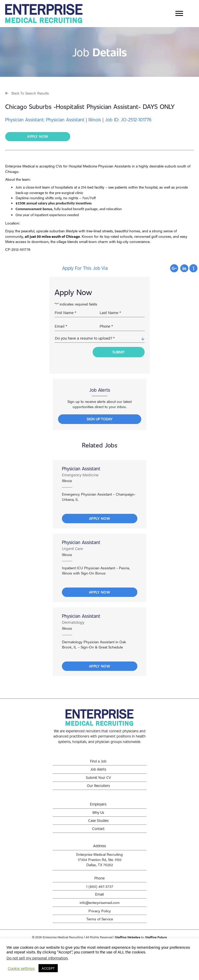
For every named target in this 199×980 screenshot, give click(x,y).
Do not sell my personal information (37, 958)
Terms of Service (100, 918)
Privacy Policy (100, 910)
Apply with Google (174, 268)
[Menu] (179, 14)
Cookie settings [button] (21, 968)
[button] (27, 93)
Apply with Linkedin (184, 268)
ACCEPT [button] (48, 968)
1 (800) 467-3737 (100, 885)
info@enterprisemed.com (100, 902)
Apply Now (100, 517)
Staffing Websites (128, 936)
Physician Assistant (81, 467)
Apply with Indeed (193, 268)
